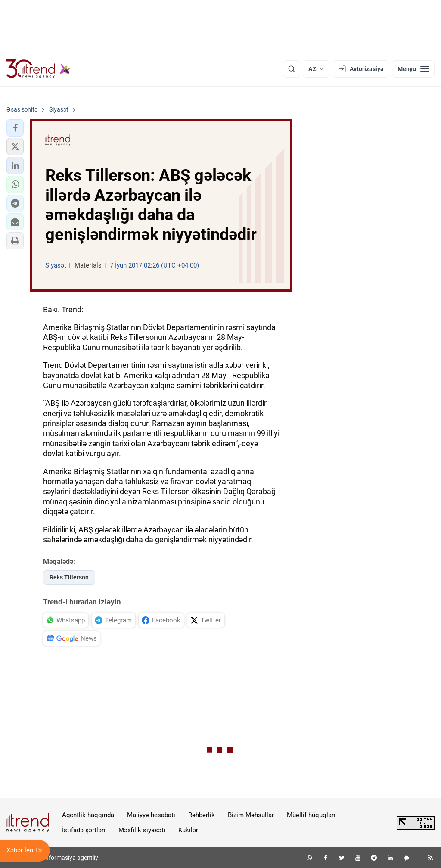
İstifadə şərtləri (84, 830)
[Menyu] (413, 69)
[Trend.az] (38, 69)
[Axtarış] (292, 69)
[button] (15, 128)
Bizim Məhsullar (251, 815)
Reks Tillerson (69, 577)
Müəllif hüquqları (311, 815)
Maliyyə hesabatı (151, 815)
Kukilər (188, 830)
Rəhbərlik (202, 815)
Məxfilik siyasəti (142, 830)
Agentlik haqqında (88, 815)
